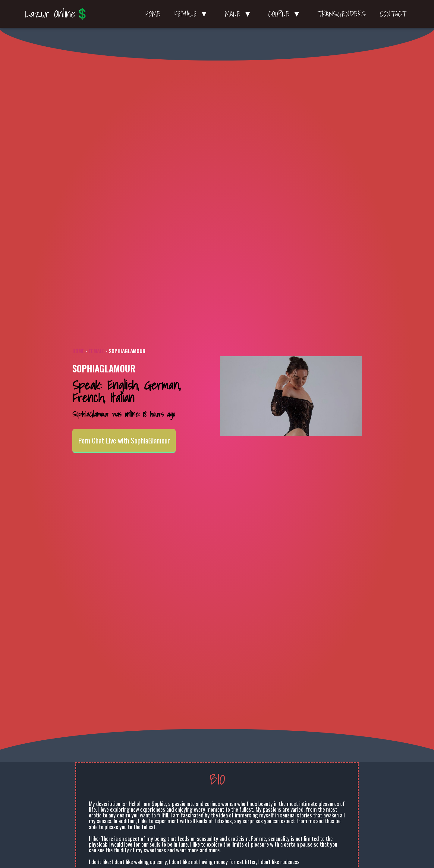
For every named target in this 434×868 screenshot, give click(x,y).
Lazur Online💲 (57, 14)
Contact (393, 14)
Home (153, 14)
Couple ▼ (286, 14)
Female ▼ (193, 14)
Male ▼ (239, 14)
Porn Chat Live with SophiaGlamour (124, 440)
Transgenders (342, 14)
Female (97, 351)
